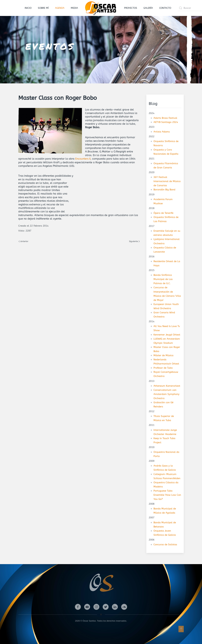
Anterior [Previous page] (23, 241)
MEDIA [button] (74, 8)
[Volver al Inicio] (101, 8)
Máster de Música (163, 355)
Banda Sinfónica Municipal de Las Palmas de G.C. (163, 279)
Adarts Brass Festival (165, 118)
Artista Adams (162, 132)
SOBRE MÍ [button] (43, 8)
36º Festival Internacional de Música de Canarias (167, 181)
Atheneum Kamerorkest (167, 386)
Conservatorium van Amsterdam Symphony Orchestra (166, 394)
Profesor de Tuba (163, 368)
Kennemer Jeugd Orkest (167, 335)
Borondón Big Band (164, 190)
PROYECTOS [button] (131, 8)
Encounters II (83, 159)
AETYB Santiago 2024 (166, 122)
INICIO (28, 8)
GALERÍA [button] (148, 8)
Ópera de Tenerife (163, 213)
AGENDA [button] (60, 8)
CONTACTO (165, 8)
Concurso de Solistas (165, 545)
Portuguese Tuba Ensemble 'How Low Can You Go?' (167, 495)
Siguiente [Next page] (134, 241)
